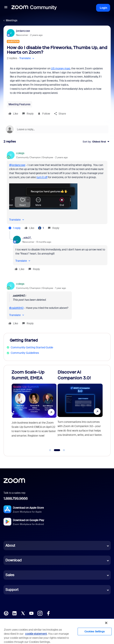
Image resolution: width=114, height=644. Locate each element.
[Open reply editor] (57, 129)
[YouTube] (31, 613)
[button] (6, 8)
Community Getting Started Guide (32, 347)
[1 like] (41, 228)
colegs (20, 153)
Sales (10, 575)
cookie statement (36, 634)
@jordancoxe (17, 165)
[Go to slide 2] (57, 450)
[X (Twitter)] (23, 613)
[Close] (106, 623)
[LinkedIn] (14, 613)
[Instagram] (40, 613)
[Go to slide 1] (50, 450)
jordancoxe (23, 31)
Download (14, 560)
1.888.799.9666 (16, 499)
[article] (57, 191)
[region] (57, 631)
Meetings (12, 20)
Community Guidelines (25, 353)
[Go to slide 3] (64, 450)
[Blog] (6, 613)
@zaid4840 (16, 308)
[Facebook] (48, 613)
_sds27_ (27, 238)
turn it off (42, 177)
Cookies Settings (95, 631)
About (10, 546)
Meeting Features (19, 104)
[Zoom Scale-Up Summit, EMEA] (34, 409)
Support (12, 590)
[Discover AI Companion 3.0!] (80, 409)
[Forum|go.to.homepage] (34, 8)
